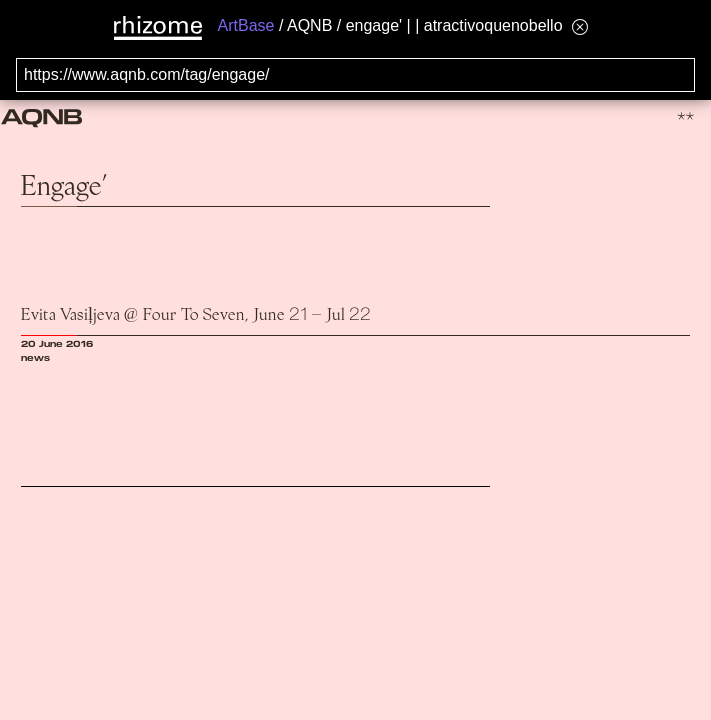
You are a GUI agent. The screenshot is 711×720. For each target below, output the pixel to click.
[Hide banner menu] (580, 26)
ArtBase (246, 25)
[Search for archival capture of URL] (355, 75)
